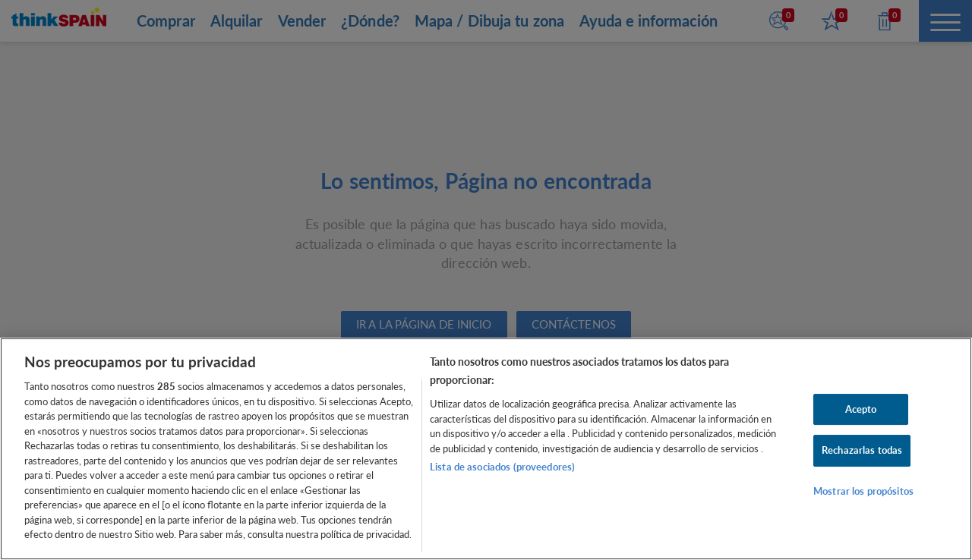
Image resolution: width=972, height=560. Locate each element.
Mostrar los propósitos (863, 491)
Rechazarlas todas (862, 450)
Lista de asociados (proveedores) (502, 467)
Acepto (861, 409)
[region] (486, 449)
